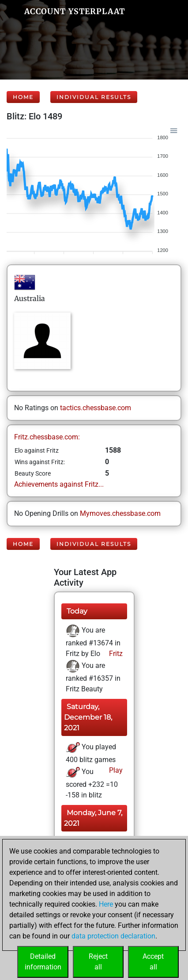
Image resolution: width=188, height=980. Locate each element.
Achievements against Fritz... (59, 484)
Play (115, 770)
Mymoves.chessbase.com (120, 513)
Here (106, 904)
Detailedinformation (43, 962)
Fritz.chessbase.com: (47, 437)
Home (23, 97)
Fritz (115, 654)
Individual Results (94, 97)
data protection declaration (113, 936)
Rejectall (98, 962)
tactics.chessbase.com (96, 408)
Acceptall (153, 962)
